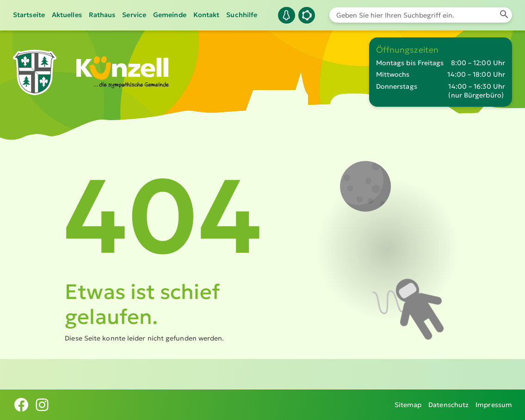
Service (134, 15)
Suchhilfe (242, 15)
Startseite (29, 15)
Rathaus (102, 15)
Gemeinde (170, 15)
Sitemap (408, 405)
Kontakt (207, 15)
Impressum (494, 405)
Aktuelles (67, 15)
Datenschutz (448, 405)
